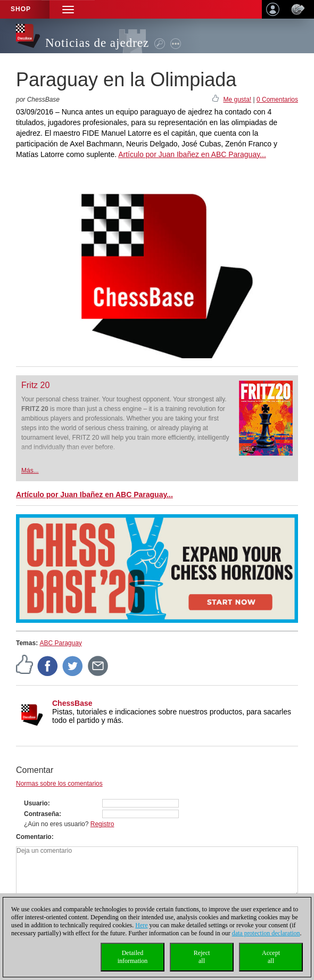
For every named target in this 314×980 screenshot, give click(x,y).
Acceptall (271, 957)
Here (141, 925)
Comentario (34, 837)
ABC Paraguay (60, 643)
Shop (21, 9)
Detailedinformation (133, 957)
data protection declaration (266, 933)
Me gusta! (237, 100)
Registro (102, 824)
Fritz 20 (35, 385)
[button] (68, 9)
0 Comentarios (277, 100)
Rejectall (202, 957)
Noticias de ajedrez (97, 43)
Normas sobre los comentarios (59, 784)
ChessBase (72, 703)
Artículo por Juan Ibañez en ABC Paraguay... (192, 154)
